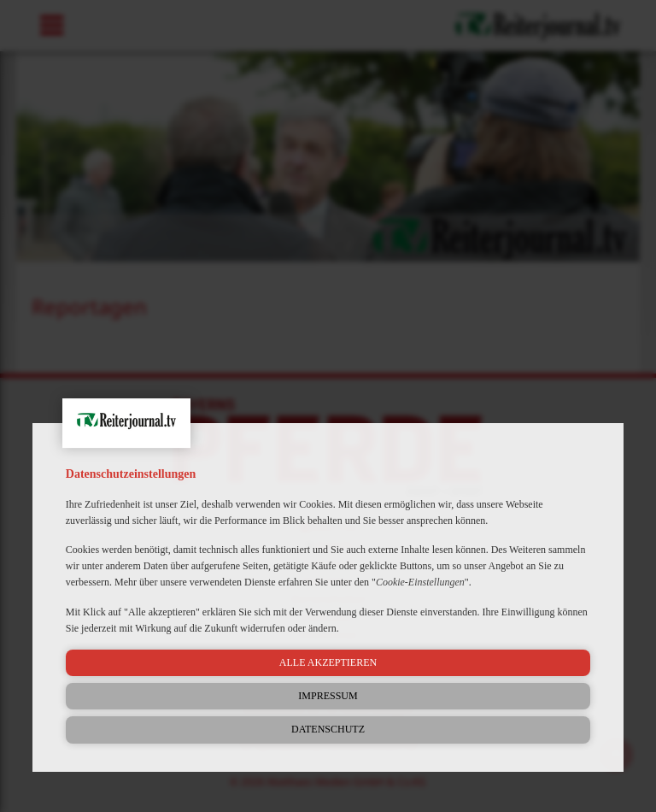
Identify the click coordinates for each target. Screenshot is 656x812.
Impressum (328, 696)
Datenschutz (328, 729)
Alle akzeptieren (328, 662)
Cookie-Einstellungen (420, 582)
